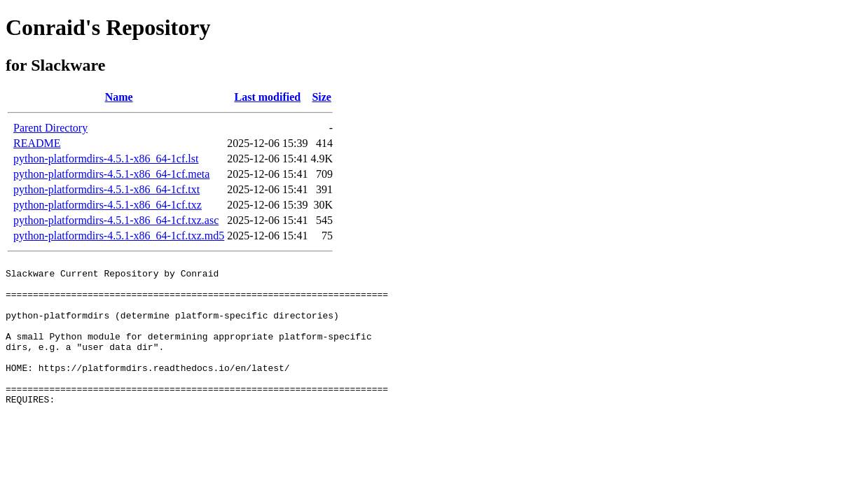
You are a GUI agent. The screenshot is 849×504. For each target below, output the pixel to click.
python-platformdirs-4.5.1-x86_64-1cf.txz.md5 (119, 236)
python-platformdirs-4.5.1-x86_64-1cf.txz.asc (116, 220)
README (37, 143)
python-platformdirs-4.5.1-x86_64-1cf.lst (106, 159)
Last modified (268, 97)
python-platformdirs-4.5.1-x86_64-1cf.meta (111, 174)
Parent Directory (50, 128)
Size (322, 97)
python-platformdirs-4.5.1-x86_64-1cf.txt (106, 189)
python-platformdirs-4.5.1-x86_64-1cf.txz (108, 205)
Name (119, 97)
